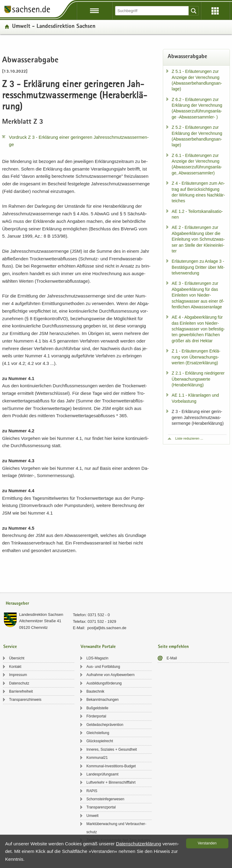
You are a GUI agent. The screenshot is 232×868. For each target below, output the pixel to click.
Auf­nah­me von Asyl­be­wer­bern (110, 675)
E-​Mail (172, 658)
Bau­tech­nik (95, 691)
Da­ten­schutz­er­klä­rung (139, 844)
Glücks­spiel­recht (100, 741)
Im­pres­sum (18, 675)
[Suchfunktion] (152, 11)
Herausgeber (17, 604)
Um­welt (92, 816)
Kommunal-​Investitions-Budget (111, 766)
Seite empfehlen (173, 647)
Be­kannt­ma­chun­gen (103, 700)
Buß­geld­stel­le (97, 708)
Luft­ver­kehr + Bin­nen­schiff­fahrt (111, 782)
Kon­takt (15, 667)
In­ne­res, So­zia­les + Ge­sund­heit (112, 749)
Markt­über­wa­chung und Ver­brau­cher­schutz (116, 828)
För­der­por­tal (96, 716)
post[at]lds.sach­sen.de (107, 628)
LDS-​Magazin (97, 658)
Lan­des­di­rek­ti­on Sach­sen (41, 614)
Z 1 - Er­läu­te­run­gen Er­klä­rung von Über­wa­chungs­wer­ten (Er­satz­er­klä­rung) (196, 357)
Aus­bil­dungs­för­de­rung (104, 683)
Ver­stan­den (207, 843)
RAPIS (92, 791)
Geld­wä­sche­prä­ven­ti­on (105, 725)
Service (10, 647)
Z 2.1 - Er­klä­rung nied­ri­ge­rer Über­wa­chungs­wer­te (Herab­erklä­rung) (198, 379)
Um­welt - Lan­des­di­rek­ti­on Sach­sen (54, 27)
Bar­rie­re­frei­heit (21, 691)
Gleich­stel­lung (98, 733)
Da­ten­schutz (19, 683)
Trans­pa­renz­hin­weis (25, 700)
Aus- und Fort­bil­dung (103, 667)
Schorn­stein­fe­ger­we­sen (105, 799)
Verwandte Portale (98, 647)
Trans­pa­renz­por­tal (101, 807)
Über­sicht (17, 658)
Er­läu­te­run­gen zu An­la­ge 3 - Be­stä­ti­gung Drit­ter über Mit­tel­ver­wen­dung (198, 267)
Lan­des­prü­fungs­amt (102, 774)
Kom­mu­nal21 (97, 758)
